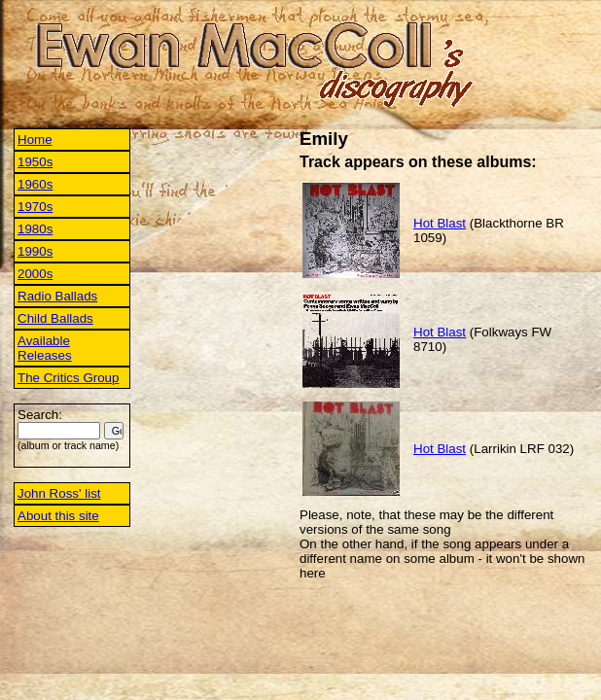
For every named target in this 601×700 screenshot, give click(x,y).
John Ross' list (59, 493)
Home (35, 140)
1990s (35, 251)
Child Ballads (55, 318)
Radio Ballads (57, 296)
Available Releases (45, 348)
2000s (35, 274)
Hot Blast (440, 223)
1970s (35, 207)
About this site (58, 516)
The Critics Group (68, 378)
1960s (35, 184)
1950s (35, 162)
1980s (35, 229)
